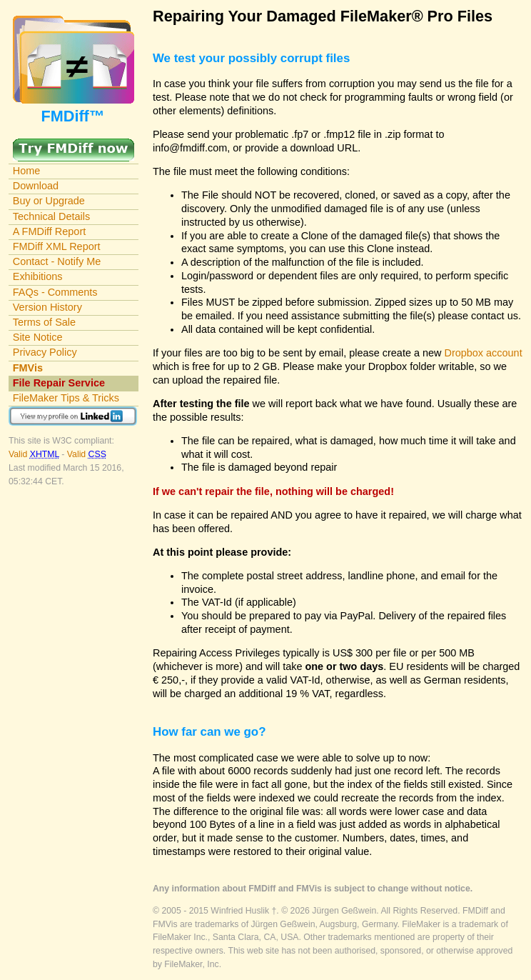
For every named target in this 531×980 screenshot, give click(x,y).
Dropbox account (484, 353)
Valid (35, 454)
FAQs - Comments (55, 292)
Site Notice (38, 337)
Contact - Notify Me (57, 261)
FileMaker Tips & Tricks (66, 398)
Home (27, 171)
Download (36, 186)
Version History (47, 307)
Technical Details (51, 216)
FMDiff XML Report (57, 246)
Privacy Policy (45, 352)
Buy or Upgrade (49, 201)
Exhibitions (38, 276)
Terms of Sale (44, 322)
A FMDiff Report (49, 231)
